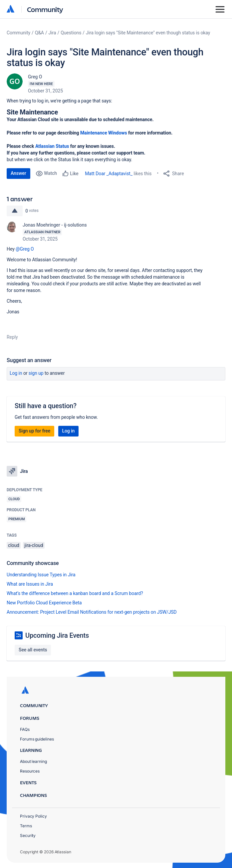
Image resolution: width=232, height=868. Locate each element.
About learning (33, 761)
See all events (33, 650)
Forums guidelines (37, 739)
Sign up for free (34, 431)
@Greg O (25, 249)
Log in (16, 373)
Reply (12, 337)
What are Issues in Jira (30, 584)
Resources (30, 771)
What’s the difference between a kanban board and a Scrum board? (75, 593)
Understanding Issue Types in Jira (41, 575)
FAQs (25, 729)
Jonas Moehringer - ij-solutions (55, 225)
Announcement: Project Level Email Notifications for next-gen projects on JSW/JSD (92, 612)
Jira (52, 33)
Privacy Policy (33, 816)
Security (28, 835)
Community (45, 9)
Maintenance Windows (104, 133)
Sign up (36, 373)
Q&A (39, 33)
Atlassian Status (52, 146)
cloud (14, 545)
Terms (26, 826)
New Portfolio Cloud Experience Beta (44, 603)
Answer (18, 173)
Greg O (35, 77)
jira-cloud (34, 545)
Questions (71, 33)
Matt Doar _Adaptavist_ (109, 174)
